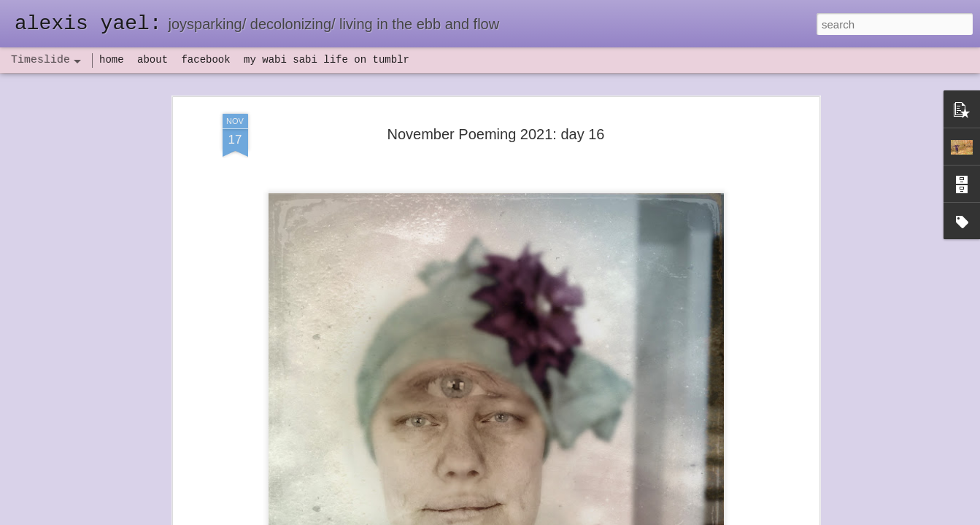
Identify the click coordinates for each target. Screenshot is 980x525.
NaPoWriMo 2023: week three (702, 502)
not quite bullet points (477, 505)
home (112, 60)
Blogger (536, 517)
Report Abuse (578, 517)
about (153, 60)
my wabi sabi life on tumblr (327, 60)
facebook (205, 60)
